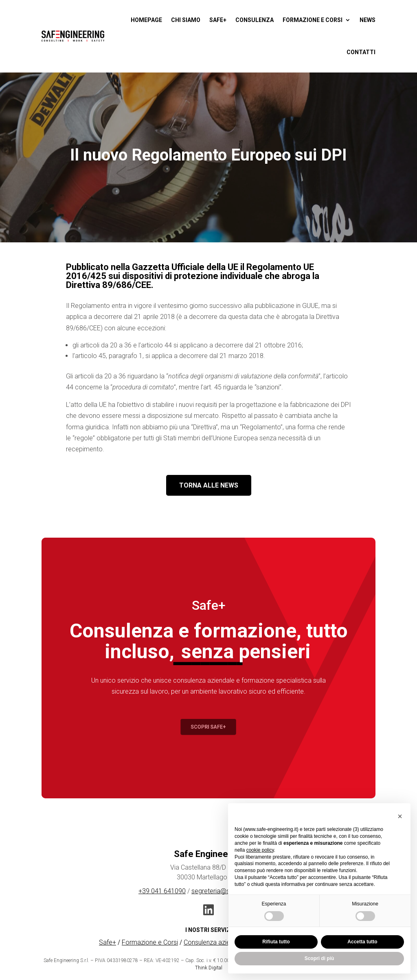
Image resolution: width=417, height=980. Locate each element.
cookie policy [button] (260, 850)
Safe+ (108, 942)
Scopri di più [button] (319, 958)
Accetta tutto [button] (362, 942)
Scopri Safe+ (208, 727)
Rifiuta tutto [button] (276, 942)
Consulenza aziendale (215, 942)
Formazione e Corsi (150, 942)
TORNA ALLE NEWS (209, 485)
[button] (400, 816)
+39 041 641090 (162, 891)
